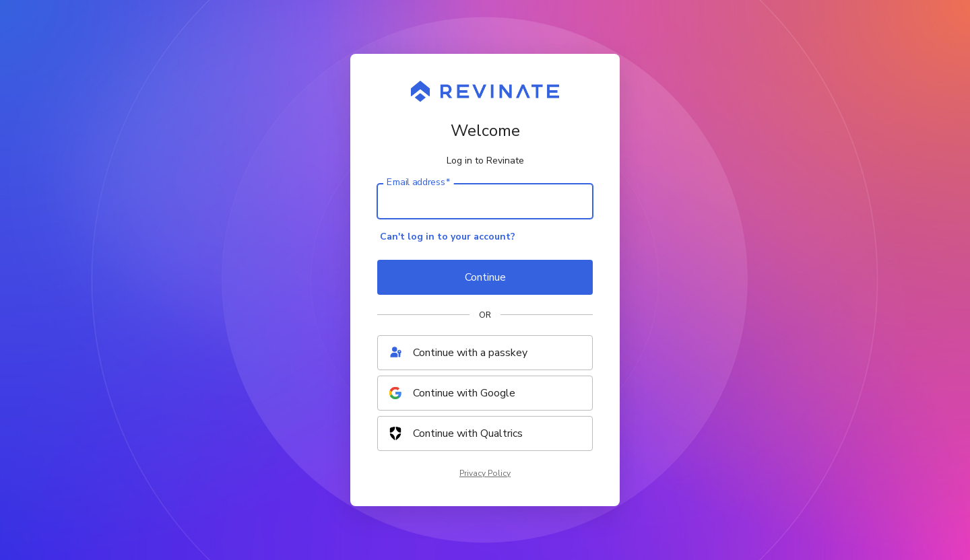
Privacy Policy (485, 473)
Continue (485, 277)
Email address (418, 182)
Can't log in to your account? (448, 237)
